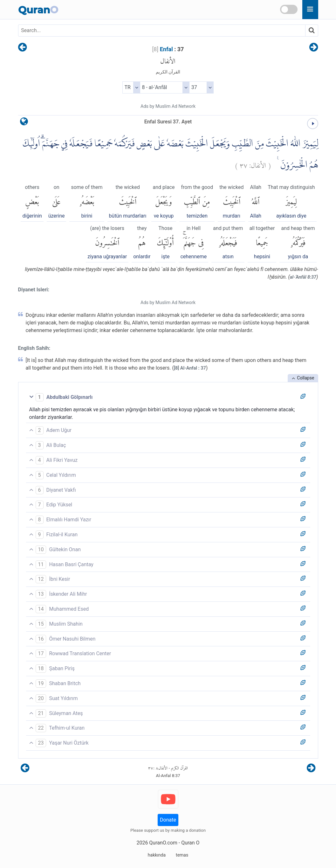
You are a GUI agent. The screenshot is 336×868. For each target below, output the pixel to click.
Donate (168, 820)
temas (182, 855)
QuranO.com (163, 843)
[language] (24, 123)
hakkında (157, 855)
